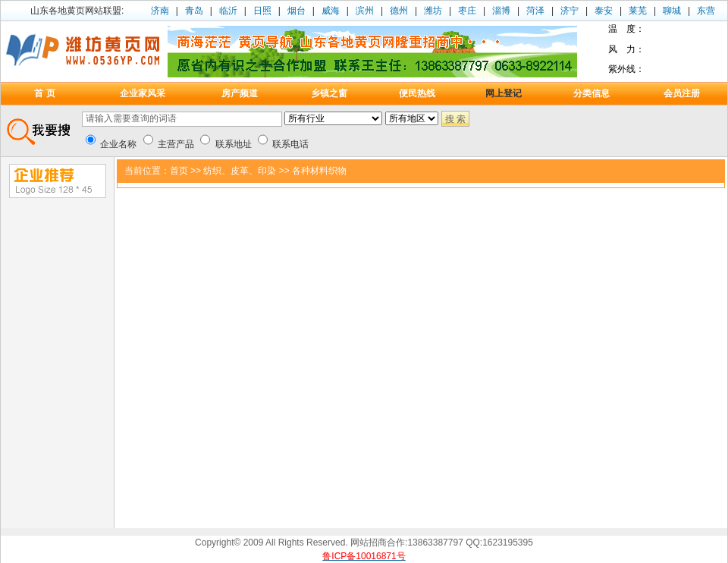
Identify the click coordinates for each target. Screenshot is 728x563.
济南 (160, 11)
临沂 (228, 11)
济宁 (570, 11)
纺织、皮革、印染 (240, 171)
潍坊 (433, 11)
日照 (262, 11)
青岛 (194, 11)
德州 (399, 11)
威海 (331, 11)
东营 (706, 11)
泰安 (604, 11)
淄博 (501, 11)
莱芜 (638, 11)
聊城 (672, 11)
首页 (179, 171)
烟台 (297, 11)
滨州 (365, 11)
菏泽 (535, 11)
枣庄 (467, 11)
